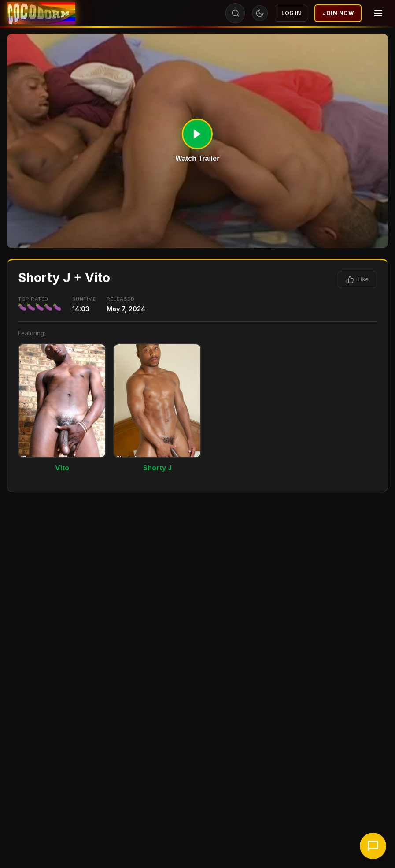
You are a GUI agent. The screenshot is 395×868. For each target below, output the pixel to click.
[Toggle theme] (260, 13)
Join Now (338, 13)
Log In (291, 13)
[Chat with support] (373, 846)
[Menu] (378, 13)
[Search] (236, 13)
